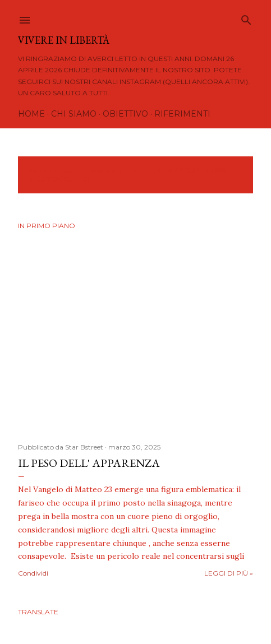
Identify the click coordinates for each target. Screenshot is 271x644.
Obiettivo (125, 114)
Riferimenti (182, 114)
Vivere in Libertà (64, 40)
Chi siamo (74, 114)
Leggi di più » (229, 573)
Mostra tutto (59, 179)
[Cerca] (246, 18)
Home (31, 114)
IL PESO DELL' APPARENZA (89, 463)
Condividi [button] (33, 573)
